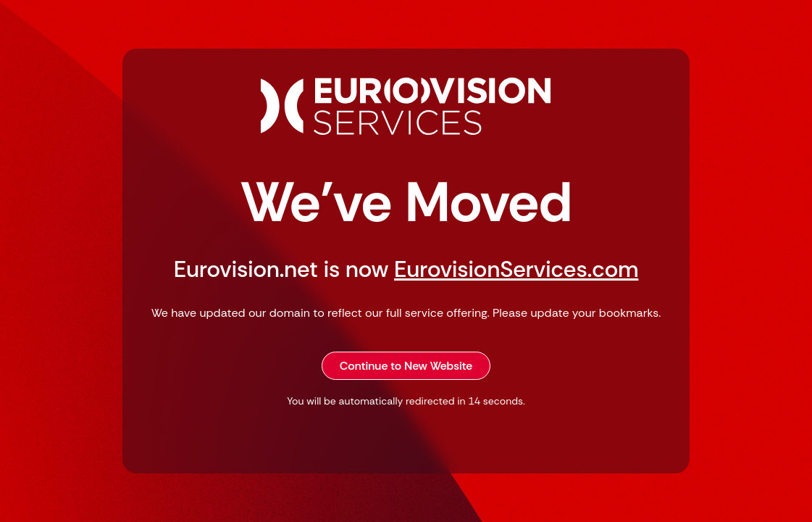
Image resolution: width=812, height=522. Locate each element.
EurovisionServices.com (516, 269)
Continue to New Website (406, 366)
